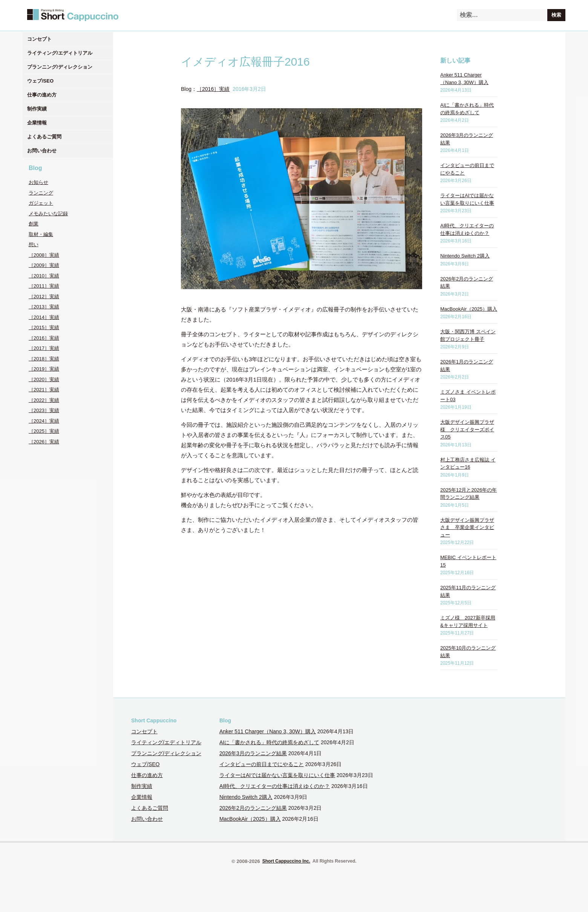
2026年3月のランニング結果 (253, 753)
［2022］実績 (44, 400)
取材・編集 (41, 234)
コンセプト (39, 39)
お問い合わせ (42, 151)
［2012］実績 (44, 297)
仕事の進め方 (42, 95)
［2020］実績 (44, 379)
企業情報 (37, 123)
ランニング (41, 193)
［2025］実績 (44, 431)
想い (34, 244)
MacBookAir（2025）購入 (469, 309)
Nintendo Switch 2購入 (465, 256)
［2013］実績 (44, 307)
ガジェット (41, 203)
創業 (34, 224)
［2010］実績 (44, 276)
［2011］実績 (44, 286)
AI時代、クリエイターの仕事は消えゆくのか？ (275, 786)
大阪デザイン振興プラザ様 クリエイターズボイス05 (467, 429)
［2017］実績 (44, 348)
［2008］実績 (44, 255)
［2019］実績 (44, 369)
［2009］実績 (44, 265)
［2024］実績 (44, 421)
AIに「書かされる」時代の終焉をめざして (269, 742)
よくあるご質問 (44, 137)
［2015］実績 (44, 327)
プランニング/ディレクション (60, 67)
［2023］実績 (44, 410)
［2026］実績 (44, 442)
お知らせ (38, 182)
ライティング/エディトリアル (60, 53)
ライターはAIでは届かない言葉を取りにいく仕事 (277, 775)
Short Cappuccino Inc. (286, 861)
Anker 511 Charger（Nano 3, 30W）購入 (268, 731)
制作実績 (37, 109)
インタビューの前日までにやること (262, 764)
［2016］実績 (44, 338)
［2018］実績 (44, 359)
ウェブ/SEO (40, 81)
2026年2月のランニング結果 (253, 808)
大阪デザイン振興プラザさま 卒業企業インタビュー (467, 527)
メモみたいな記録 (48, 214)
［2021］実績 (44, 390)
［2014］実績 (44, 317)
